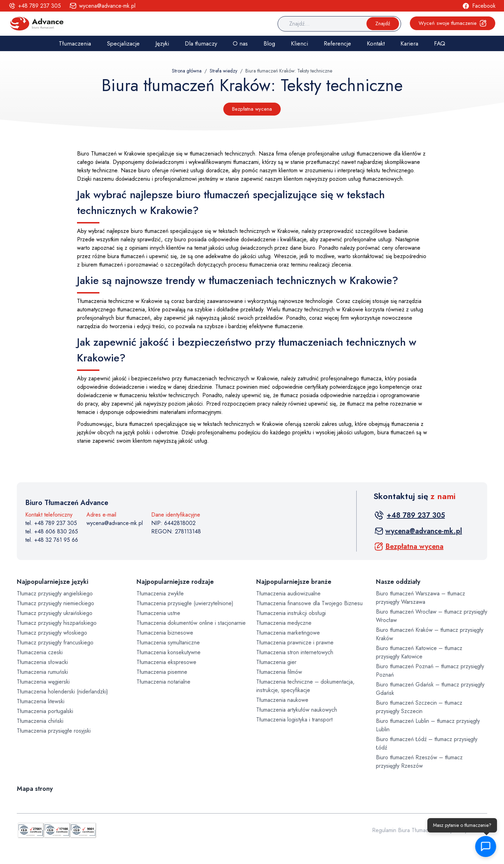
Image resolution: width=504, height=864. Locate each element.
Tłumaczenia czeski (40, 652)
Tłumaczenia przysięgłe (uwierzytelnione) (185, 603)
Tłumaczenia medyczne (284, 623)
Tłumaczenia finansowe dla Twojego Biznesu (309, 603)
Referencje (337, 43)
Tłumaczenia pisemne (162, 672)
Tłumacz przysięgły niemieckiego (55, 603)
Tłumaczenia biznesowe (165, 633)
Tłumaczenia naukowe (282, 700)
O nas (240, 43)
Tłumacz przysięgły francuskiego (55, 642)
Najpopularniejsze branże (294, 582)
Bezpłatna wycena (252, 109)
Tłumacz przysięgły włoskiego (52, 633)
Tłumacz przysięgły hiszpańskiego (57, 623)
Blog (269, 43)
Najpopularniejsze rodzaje (175, 582)
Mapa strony (35, 789)
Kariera (409, 43)
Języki (162, 43)
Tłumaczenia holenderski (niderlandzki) (62, 692)
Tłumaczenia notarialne (163, 682)
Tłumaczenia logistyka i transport (294, 720)
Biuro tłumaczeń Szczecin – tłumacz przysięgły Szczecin (419, 707)
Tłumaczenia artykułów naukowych (297, 710)
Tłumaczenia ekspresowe (166, 662)
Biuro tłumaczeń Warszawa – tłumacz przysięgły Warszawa (421, 598)
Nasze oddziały (398, 582)
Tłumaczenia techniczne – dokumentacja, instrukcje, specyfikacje (305, 686)
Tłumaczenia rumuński (42, 672)
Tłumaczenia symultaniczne (168, 642)
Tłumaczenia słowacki (42, 662)
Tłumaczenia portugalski (45, 711)
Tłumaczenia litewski (41, 701)
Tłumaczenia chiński (40, 721)
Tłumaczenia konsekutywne (169, 652)
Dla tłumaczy (201, 43)
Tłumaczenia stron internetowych (295, 652)
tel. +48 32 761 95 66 (52, 540)
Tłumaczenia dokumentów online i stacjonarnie (191, 623)
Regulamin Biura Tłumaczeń (405, 830)
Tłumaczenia (75, 43)
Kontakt (376, 43)
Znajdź (383, 23)
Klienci (299, 43)
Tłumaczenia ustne (158, 613)
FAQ (440, 43)
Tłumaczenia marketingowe (288, 633)
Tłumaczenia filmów (279, 672)
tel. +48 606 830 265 (52, 531)
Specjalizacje (123, 43)
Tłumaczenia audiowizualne (288, 593)
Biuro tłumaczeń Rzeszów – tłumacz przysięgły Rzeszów (419, 762)
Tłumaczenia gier (276, 662)
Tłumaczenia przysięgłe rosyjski (54, 731)
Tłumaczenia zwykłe (160, 593)
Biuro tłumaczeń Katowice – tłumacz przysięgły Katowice (419, 652)
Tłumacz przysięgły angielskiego (55, 593)
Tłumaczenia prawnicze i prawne (295, 642)
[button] (485, 846)
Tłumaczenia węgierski (43, 682)
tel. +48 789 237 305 (51, 523)
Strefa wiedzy (223, 71)
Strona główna (187, 71)
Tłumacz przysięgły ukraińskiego (55, 613)
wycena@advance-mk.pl (115, 523)
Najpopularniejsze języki (52, 582)
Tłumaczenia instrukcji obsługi (291, 613)
